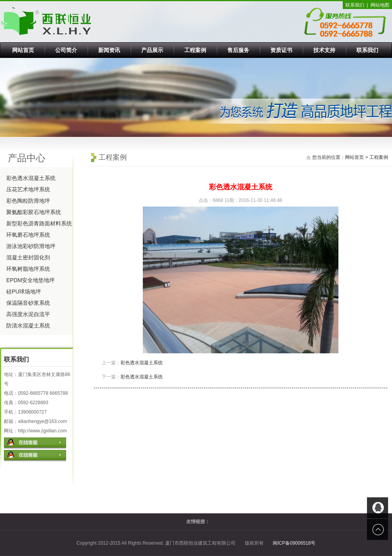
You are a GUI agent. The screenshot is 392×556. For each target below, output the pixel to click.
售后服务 (238, 50)
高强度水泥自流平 (28, 314)
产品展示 (152, 50)
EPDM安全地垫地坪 (31, 280)
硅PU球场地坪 (24, 291)
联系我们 (355, 5)
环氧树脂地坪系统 (28, 269)
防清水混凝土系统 (28, 326)
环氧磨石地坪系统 (28, 235)
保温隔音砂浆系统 (28, 303)
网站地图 (380, 5)
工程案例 (195, 50)
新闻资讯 (109, 50)
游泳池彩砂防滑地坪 (31, 246)
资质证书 (281, 50)
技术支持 (324, 50)
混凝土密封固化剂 (28, 257)
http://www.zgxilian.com (42, 431)
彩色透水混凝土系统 (31, 178)
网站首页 (23, 50)
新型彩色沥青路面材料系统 (39, 223)
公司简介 (66, 50)
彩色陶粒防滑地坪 (28, 201)
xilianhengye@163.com (42, 421)
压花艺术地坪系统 (28, 189)
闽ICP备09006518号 (294, 543)
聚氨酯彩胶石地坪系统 (34, 212)
